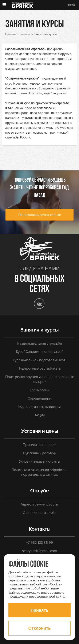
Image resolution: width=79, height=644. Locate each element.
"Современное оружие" (22, 78)
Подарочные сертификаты (39, 368)
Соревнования (40, 398)
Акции (40, 415)
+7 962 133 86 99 (39, 543)
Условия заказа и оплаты (39, 461)
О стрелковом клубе (40, 513)
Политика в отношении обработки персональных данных (39, 472)
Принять (39, 610)
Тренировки (40, 390)
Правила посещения (39, 445)
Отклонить (39, 628)
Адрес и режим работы (40, 504)
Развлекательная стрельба (25, 49)
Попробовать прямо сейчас (39, 215)
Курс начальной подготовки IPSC (40, 360)
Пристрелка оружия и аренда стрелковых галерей (39, 379)
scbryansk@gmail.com (39, 551)
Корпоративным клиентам (39, 407)
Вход (72, 5)
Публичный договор (39, 453)
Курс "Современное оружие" (39, 352)
